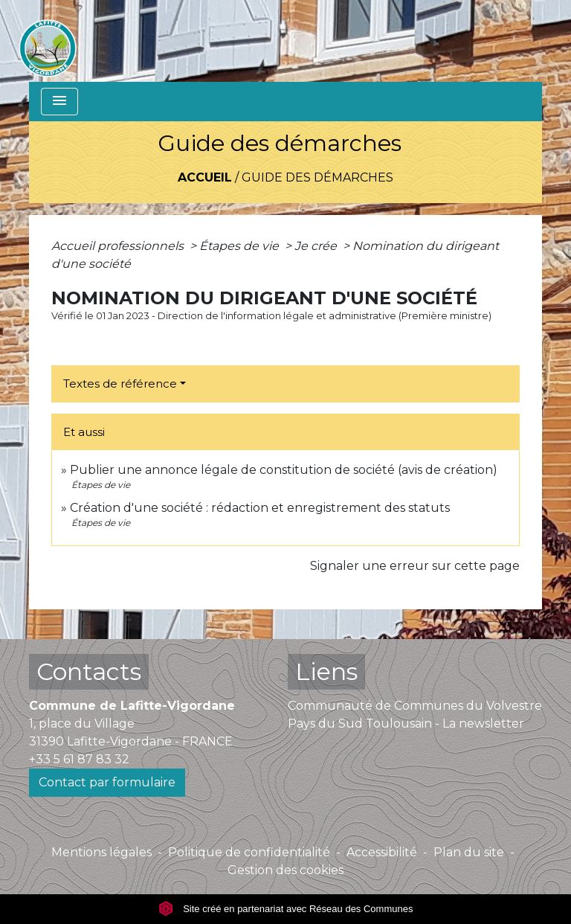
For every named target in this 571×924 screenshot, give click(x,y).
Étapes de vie (241, 246)
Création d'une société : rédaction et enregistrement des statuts (260, 508)
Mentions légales (101, 852)
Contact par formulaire (107, 782)
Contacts (89, 671)
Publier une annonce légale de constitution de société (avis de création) (284, 470)
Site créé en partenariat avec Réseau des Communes (286, 909)
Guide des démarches (317, 177)
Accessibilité (382, 852)
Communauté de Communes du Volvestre (415, 706)
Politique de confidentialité (249, 852)
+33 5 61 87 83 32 (79, 759)
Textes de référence (120, 384)
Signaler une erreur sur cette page (415, 566)
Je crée (317, 246)
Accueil (205, 177)
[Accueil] (48, 41)
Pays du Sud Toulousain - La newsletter (406, 724)
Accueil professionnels (119, 246)
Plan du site (469, 852)
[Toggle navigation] (59, 102)
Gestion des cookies (285, 870)
